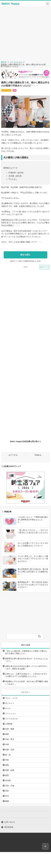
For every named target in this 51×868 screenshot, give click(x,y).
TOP (4, 62)
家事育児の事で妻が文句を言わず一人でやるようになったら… (27, 660)
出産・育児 (10, 739)
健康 (7, 734)
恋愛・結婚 (10, 770)
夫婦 (14, 90)
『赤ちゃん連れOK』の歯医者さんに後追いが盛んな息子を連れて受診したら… (26, 652)
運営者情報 (9, 827)
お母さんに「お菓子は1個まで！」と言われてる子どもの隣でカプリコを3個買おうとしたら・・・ (26, 675)
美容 (7, 791)
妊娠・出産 (10, 750)
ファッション (11, 713)
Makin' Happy (10, 4)
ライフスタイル (16, 62)
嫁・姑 (8, 755)
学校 (7, 760)
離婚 (7, 801)
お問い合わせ (10, 822)
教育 (7, 775)
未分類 (8, 780)
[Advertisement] (25, 34)
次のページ (44, 267)
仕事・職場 (10, 729)
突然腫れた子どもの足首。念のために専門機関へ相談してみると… (27, 683)
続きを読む (25, 255)
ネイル (8, 708)
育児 (7, 796)
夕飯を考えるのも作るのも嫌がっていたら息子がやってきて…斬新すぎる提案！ (27, 667)
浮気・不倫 (10, 786)
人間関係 (9, 724)
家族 (7, 765)
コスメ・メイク (11, 698)
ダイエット (10, 703)
